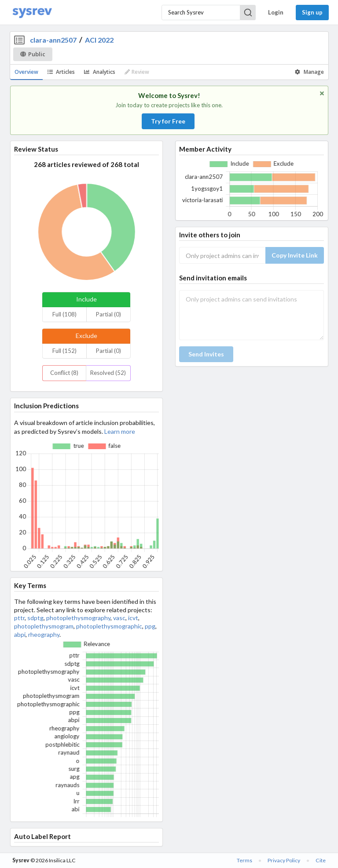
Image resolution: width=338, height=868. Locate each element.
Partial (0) (108, 314)
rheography (44, 634)
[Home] (32, 13)
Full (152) (64, 351)
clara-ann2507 (53, 40)
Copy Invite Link (295, 255)
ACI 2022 (99, 40)
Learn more (120, 431)
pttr (19, 618)
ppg (150, 626)
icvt (133, 618)
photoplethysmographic (109, 626)
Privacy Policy (284, 860)
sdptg (35, 618)
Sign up (312, 12)
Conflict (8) (64, 373)
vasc (119, 618)
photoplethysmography (78, 618)
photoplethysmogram (44, 626)
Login (276, 12)
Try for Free (168, 121)
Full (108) (64, 314)
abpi (20, 634)
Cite (321, 860)
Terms (244, 860)
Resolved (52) (108, 373)
